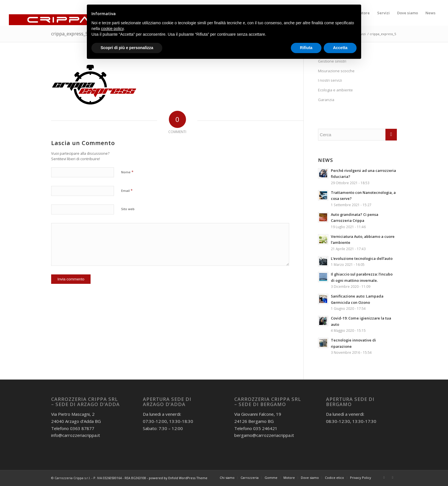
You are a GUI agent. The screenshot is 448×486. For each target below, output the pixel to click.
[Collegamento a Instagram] (393, 477)
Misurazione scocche (336, 71)
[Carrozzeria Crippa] (73, 13)
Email (127, 190)
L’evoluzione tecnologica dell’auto (362, 258)
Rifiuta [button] (306, 48)
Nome (127, 172)
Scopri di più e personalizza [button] (127, 48)
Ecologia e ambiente (335, 90)
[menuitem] (383, 13)
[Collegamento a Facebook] (384, 477)
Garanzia (326, 100)
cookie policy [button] (112, 29)
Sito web (128, 209)
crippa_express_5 (70, 34)
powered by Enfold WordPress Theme (178, 478)
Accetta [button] (340, 48)
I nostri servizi (330, 80)
